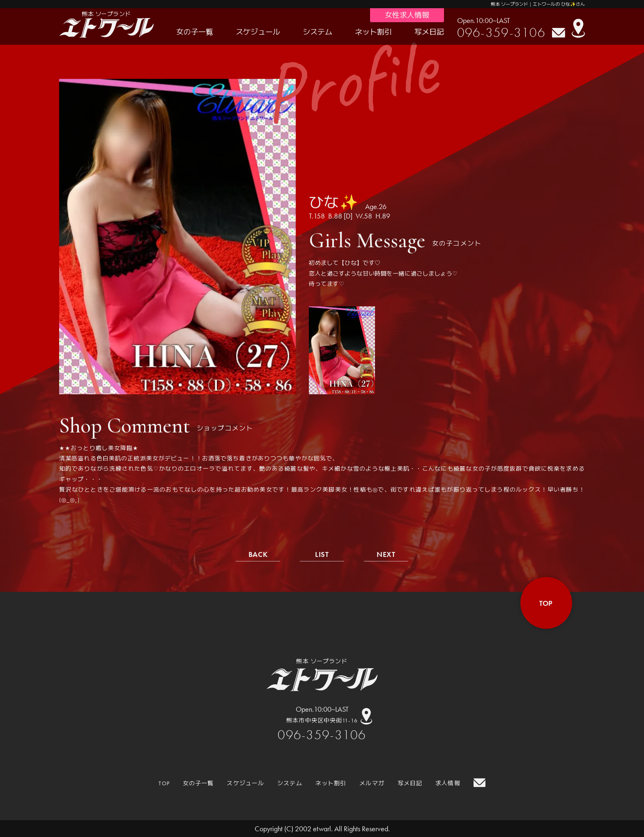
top (546, 603)
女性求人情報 (407, 15)
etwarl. (323, 829)
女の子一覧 (195, 32)
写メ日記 (429, 32)
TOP (164, 783)
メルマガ (372, 783)
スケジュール (258, 32)
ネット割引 (373, 32)
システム (317, 32)
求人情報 (448, 783)
